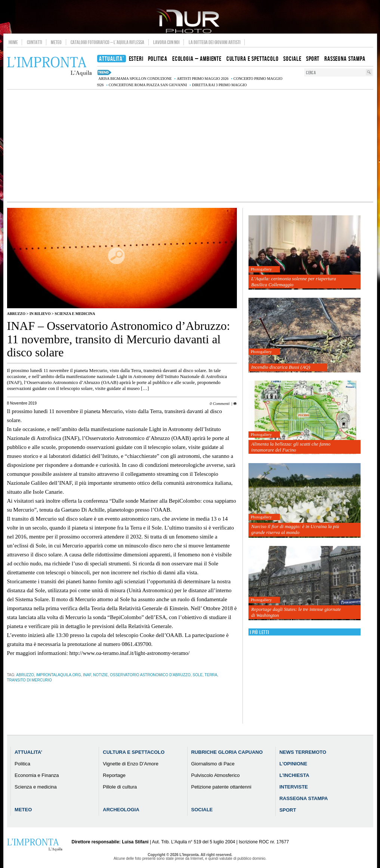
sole (198, 675)
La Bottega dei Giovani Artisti (215, 42)
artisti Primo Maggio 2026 (203, 79)
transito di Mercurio (30, 680)
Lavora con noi (166, 42)
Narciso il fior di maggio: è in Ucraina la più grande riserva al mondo (295, 529)
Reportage (114, 775)
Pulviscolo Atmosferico (215, 775)
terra (211, 675)
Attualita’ (28, 752)
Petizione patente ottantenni (221, 787)
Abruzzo (16, 314)
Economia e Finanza (37, 775)
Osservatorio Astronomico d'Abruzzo (150, 675)
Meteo (56, 42)
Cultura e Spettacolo (134, 752)
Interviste (294, 787)
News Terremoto (303, 752)
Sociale (202, 810)
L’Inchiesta (294, 775)
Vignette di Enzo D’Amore (131, 764)
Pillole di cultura (120, 787)
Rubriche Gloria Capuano (227, 752)
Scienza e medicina (75, 314)
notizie (100, 675)
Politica (22, 764)
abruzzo (25, 675)
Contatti (35, 42)
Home (13, 42)
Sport (288, 810)
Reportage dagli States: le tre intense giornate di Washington (296, 612)
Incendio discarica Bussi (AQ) (281, 367)
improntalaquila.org (59, 675)
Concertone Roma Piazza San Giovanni (148, 85)
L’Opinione (293, 764)
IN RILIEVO (40, 314)
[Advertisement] (190, 146)
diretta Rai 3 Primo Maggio (219, 85)
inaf (87, 675)
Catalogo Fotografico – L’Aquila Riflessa (107, 42)
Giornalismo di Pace (213, 764)
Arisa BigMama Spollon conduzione (135, 79)
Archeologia (121, 810)
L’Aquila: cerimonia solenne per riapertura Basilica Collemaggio (294, 282)
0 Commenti (220, 403)
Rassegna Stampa (304, 798)
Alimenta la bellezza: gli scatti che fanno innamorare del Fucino (291, 447)
